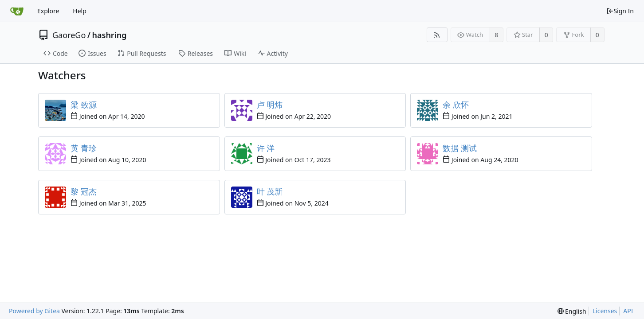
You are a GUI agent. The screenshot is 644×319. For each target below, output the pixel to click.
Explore (48, 11)
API (628, 311)
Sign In (620, 11)
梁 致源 (84, 105)
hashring (110, 35)
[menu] (572, 311)
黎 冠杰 (84, 191)
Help (80, 11)
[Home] (17, 11)
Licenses (605, 311)
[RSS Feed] (437, 35)
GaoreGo (69, 35)
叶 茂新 (270, 191)
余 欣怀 (456, 105)
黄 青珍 (84, 148)
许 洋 (266, 148)
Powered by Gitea (34, 311)
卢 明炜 (270, 105)
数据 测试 (460, 148)
